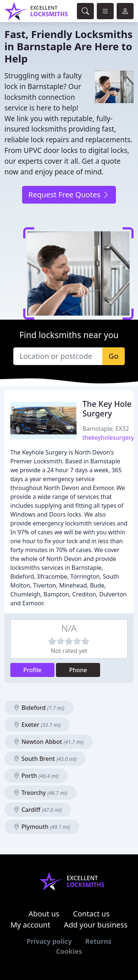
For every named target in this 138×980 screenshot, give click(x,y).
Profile (32, 670)
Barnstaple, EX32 (106, 429)
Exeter (37, 725)
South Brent (45, 759)
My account (30, 925)
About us (44, 914)
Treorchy (40, 793)
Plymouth (42, 827)
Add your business (96, 925)
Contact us (91, 914)
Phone (78, 670)
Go (114, 356)
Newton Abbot (49, 742)
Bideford (39, 708)
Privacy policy (49, 941)
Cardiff (38, 810)
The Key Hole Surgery (107, 409)
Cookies (69, 951)
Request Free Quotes (69, 195)
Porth (36, 776)
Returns (98, 941)
